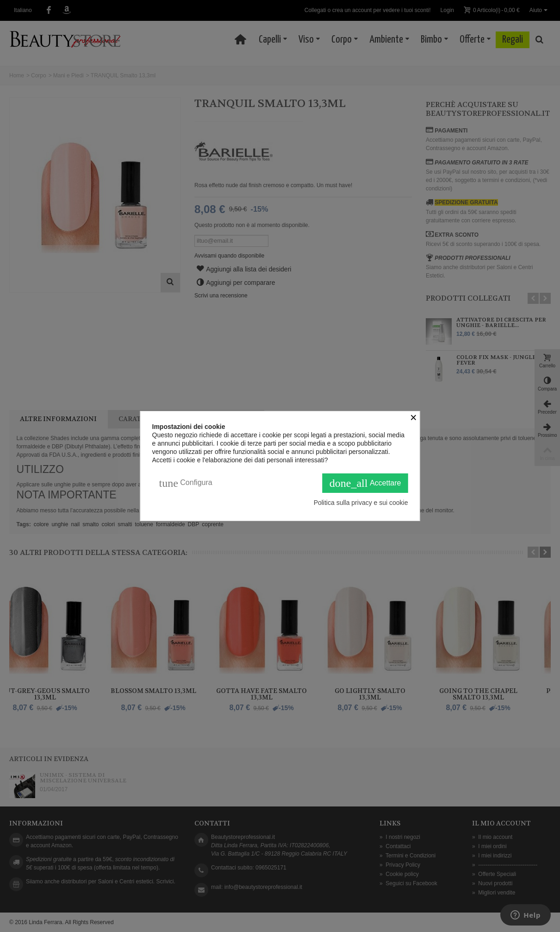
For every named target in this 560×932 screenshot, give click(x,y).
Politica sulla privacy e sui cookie (361, 503)
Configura (186, 483)
